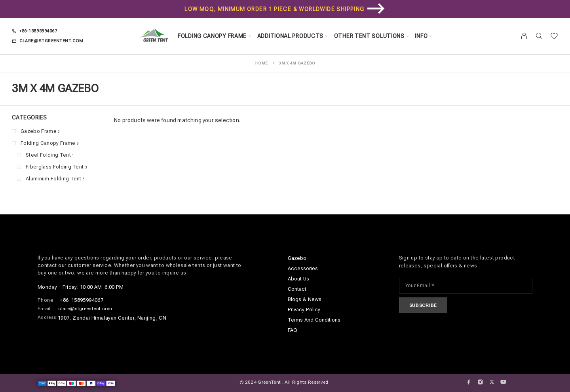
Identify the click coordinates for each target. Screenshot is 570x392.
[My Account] (524, 36)
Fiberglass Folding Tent (55, 167)
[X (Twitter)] (492, 382)
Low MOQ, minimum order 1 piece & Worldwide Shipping (274, 9)
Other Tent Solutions (369, 36)
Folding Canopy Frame (212, 36)
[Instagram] (480, 382)
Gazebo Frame (39, 131)
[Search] (539, 36)
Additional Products (290, 36)
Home (261, 63)
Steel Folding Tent (48, 155)
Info (421, 36)
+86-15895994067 (38, 31)
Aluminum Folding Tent (54, 179)
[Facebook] (469, 382)
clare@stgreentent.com (51, 41)
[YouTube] (503, 382)
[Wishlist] (554, 37)
